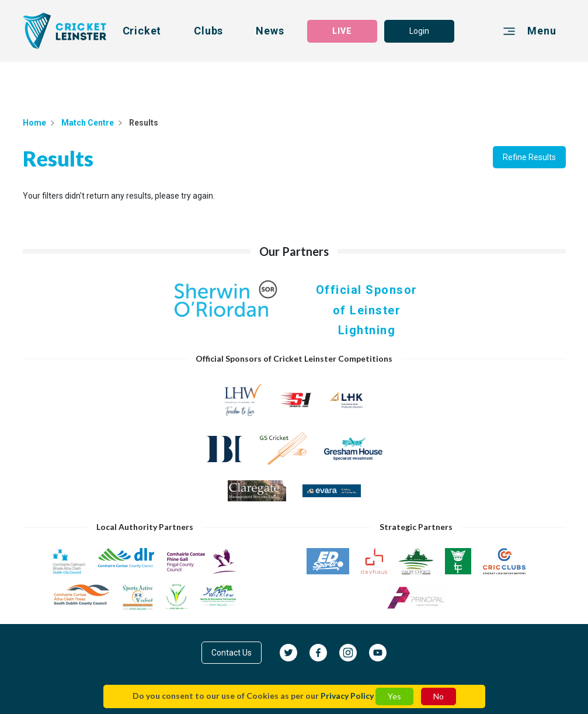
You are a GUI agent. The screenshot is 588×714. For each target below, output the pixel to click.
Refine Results (529, 157)
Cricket (142, 31)
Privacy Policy (347, 696)
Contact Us (232, 653)
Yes (394, 696)
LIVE (342, 31)
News (270, 31)
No (439, 696)
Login (419, 31)
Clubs (208, 31)
